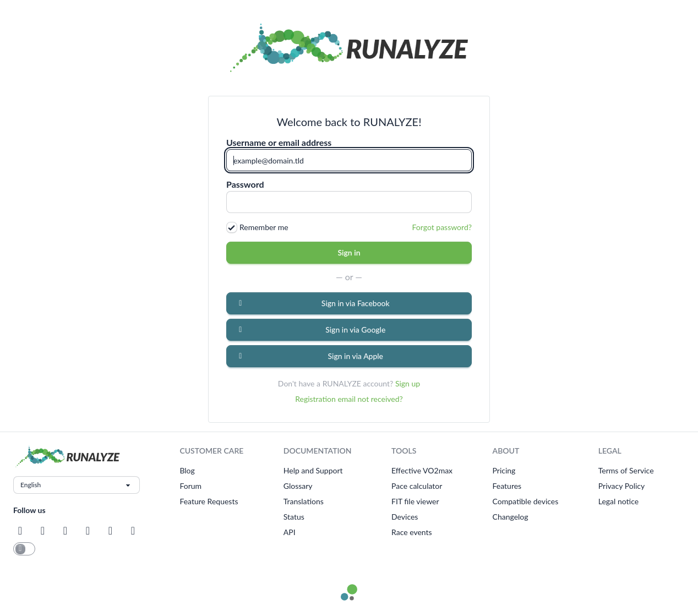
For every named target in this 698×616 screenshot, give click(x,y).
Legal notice (618, 501)
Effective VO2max (422, 470)
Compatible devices (526, 501)
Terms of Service (626, 470)
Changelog (511, 517)
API (290, 532)
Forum (190, 486)
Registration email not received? (349, 399)
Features (507, 486)
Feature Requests (209, 501)
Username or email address (279, 143)
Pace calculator (417, 486)
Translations (304, 501)
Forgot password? (442, 227)
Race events (412, 532)
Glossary (298, 486)
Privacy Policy (621, 486)
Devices (405, 517)
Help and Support (313, 470)
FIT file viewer (415, 501)
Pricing (504, 470)
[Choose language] (77, 485)
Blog (187, 470)
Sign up (408, 383)
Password (245, 184)
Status (294, 517)
